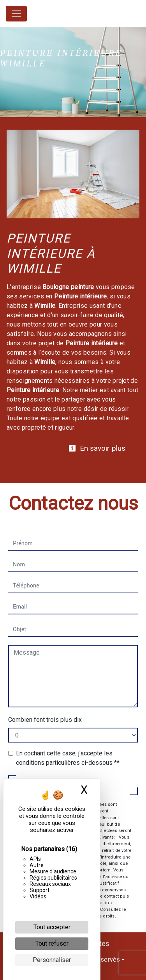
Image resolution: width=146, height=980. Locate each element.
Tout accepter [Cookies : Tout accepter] (52, 927)
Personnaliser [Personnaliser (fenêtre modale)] (52, 960)
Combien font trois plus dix (45, 720)
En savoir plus (97, 448)
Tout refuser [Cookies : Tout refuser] (52, 943)
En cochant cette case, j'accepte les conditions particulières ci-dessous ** (68, 758)
